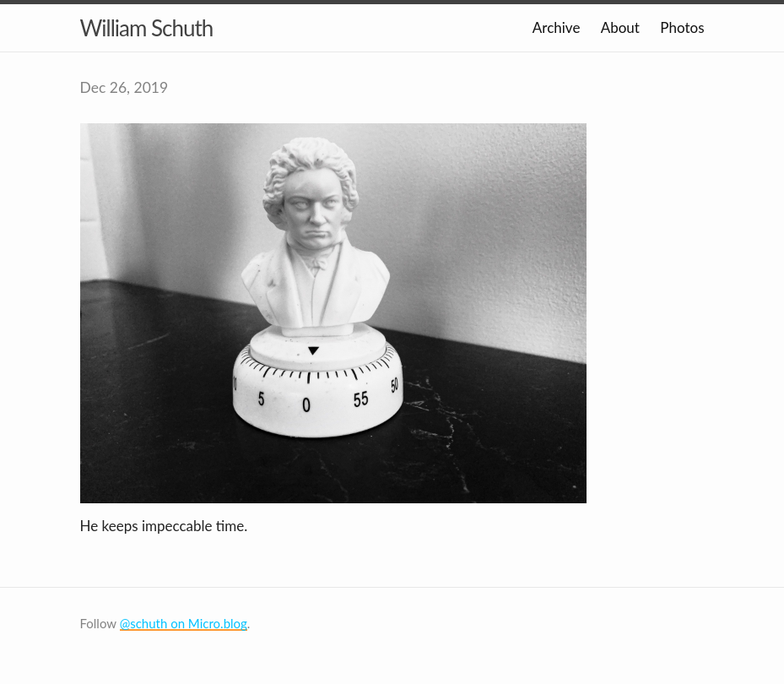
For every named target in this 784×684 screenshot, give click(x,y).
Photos (682, 27)
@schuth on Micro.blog (184, 623)
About (620, 27)
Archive (557, 27)
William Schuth (147, 28)
